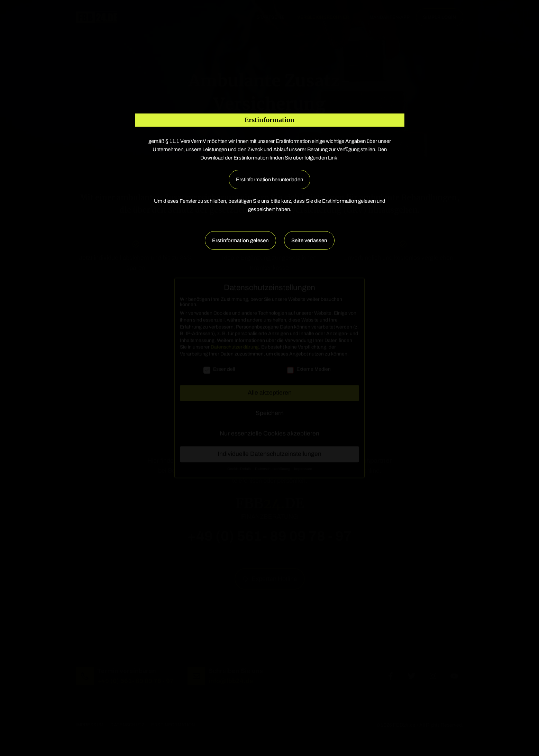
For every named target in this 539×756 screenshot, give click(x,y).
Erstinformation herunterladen (269, 180)
